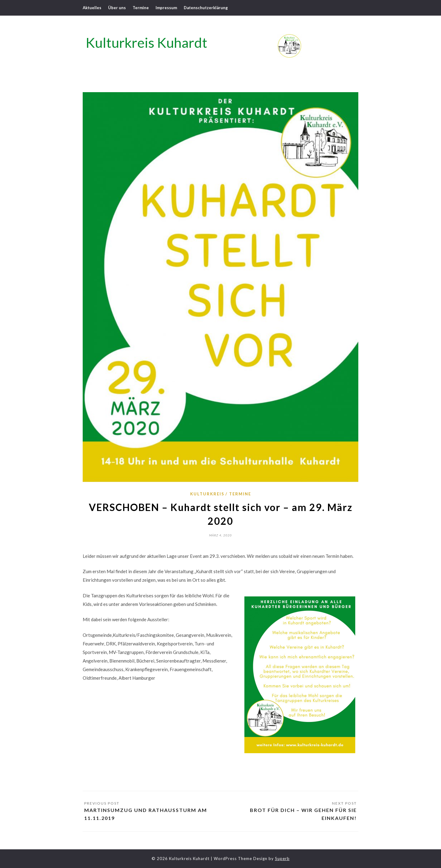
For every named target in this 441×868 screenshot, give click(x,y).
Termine (141, 8)
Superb (282, 859)
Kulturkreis (207, 494)
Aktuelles (92, 8)
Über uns (117, 8)
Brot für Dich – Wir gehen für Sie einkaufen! (303, 814)
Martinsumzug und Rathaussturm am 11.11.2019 (146, 814)
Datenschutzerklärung (206, 8)
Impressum (166, 8)
